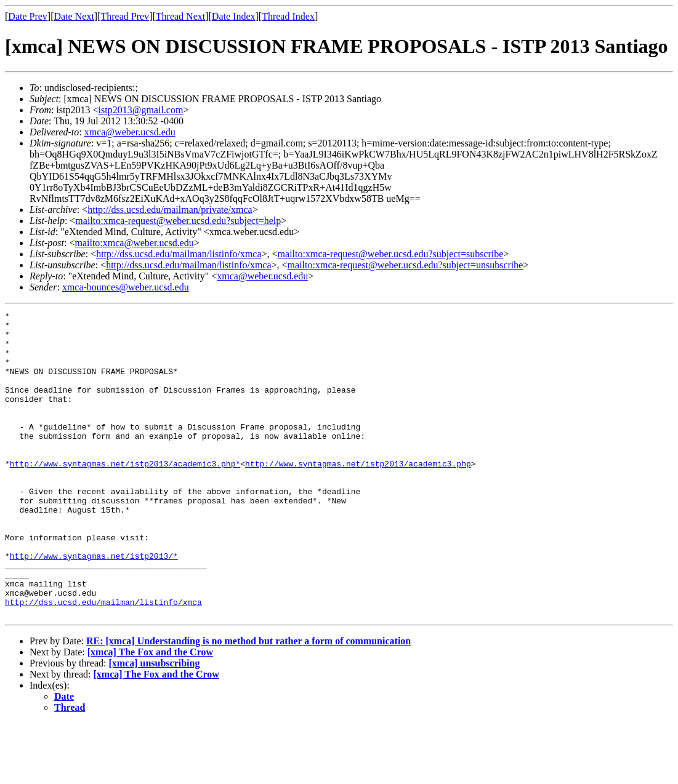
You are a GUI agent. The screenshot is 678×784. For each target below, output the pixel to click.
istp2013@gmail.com (141, 110)
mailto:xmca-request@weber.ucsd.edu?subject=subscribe (391, 254)
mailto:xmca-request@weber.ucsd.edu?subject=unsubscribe (406, 265)
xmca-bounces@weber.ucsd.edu (126, 287)
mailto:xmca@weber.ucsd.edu (134, 243)
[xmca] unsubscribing (154, 724)
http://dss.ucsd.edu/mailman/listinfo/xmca (179, 254)
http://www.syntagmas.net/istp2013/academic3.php (358, 495)
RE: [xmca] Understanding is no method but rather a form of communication (248, 702)
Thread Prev (125, 16)
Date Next (74, 16)
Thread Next (180, 16)
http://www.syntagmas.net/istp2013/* (94, 606)
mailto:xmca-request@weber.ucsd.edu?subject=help (178, 221)
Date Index (234, 16)
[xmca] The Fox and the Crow (150, 713)
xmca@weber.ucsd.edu (130, 132)
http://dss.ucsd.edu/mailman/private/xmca (170, 210)
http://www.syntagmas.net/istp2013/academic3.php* (125, 495)
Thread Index (288, 16)
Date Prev (28, 16)
